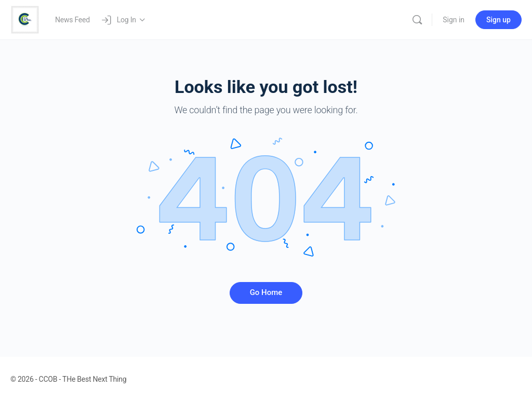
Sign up (498, 20)
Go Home (266, 292)
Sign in (454, 20)
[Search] (417, 20)
